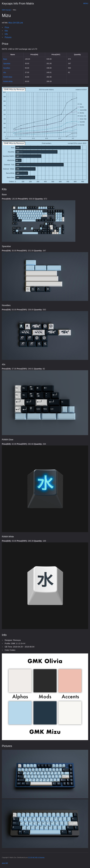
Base (5, 59)
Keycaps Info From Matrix (18, 3)
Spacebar (7, 63)
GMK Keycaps (6, 10)
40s (5, 72)
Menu (86, 3)
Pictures (8, 37)
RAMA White (8, 81)
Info (6, 34)
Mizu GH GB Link (16, 23)
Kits (6, 31)
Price (7, 27)
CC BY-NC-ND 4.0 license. (36, 858)
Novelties (7, 68)
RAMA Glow (8, 77)
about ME (5, 863)
